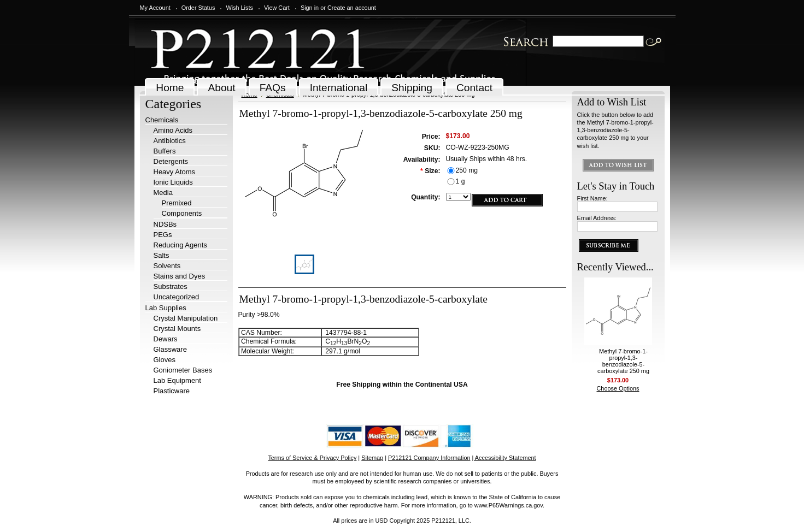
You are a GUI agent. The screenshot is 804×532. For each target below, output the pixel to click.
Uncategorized (177, 297)
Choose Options (618, 388)
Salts (162, 255)
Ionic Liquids (173, 182)
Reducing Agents (180, 245)
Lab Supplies (166, 308)
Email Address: (597, 218)
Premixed (177, 203)
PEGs (163, 235)
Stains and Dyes (180, 276)
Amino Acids (173, 130)
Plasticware (172, 391)
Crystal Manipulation (186, 318)
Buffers (165, 151)
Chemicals (162, 120)
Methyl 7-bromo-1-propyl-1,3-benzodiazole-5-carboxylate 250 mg (623, 361)
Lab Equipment (177, 380)
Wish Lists (239, 8)
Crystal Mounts (177, 329)
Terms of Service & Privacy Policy (312, 458)
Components (182, 213)
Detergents (171, 161)
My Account (155, 8)
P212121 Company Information (429, 458)
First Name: (592, 198)
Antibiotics (170, 141)
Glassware (170, 349)
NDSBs (165, 224)
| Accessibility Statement (504, 458)
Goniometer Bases (183, 370)
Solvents (167, 266)
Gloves (165, 360)
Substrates (171, 286)
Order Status (198, 8)
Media (163, 193)
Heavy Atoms (175, 172)
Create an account (352, 8)
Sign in (310, 8)
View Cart (277, 8)
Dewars (166, 339)
